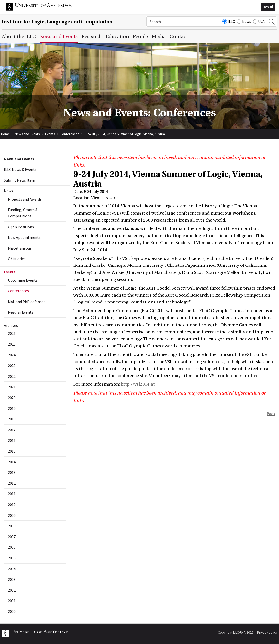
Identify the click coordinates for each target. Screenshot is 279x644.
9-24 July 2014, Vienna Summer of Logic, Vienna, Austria (125, 134)
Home (6, 134)
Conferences (70, 134)
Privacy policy (267, 632)
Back (271, 414)
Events (50, 134)
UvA (259, 21)
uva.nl (268, 7)
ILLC (229, 21)
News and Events (27, 134)
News (244, 21)
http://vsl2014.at (138, 384)
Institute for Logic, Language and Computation (57, 22)
